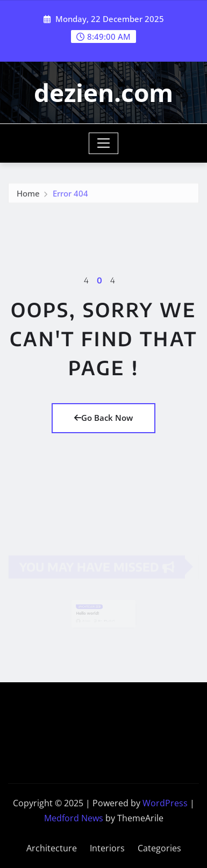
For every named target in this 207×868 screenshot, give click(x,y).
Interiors (107, 848)
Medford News (74, 818)
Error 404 (70, 194)
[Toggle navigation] (103, 143)
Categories (159, 848)
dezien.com (103, 92)
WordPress (165, 803)
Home (28, 194)
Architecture (52, 848)
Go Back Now (103, 418)
